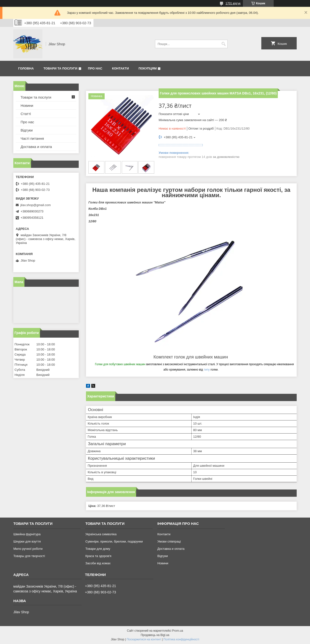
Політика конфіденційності (181, 639)
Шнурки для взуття (27, 541)
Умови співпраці (169, 541)
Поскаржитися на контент (144, 639)
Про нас (95, 68)
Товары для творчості (29, 556)
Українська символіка (101, 534)
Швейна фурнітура (27, 534)
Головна (26, 68)
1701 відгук (233, 3)
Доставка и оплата (36, 147)
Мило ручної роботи (28, 549)
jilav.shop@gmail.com (36, 205)
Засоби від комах (98, 563)
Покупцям (148, 68)
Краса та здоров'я (98, 556)
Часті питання (32, 138)
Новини (27, 105)
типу (207, 370)
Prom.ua (178, 631)
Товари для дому (98, 549)
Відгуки (27, 130)
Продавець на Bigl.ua (155, 635)
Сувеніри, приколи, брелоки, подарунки (114, 541)
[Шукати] (223, 44)
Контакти (121, 68)
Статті (26, 114)
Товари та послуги (60, 68)
